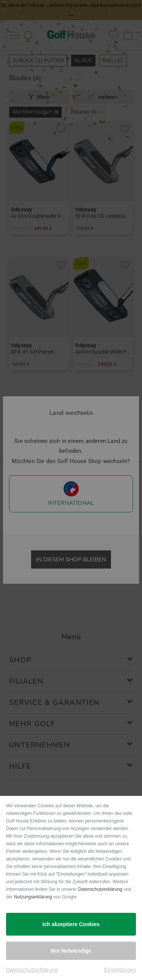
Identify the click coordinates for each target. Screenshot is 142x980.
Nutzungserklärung (33, 897)
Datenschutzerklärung (100, 889)
